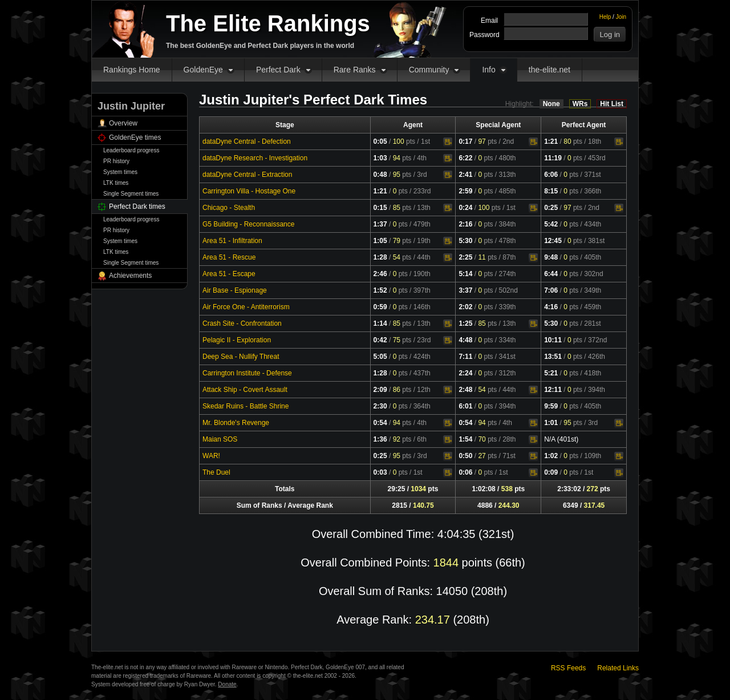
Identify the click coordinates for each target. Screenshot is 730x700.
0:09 (551, 472)
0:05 (380, 141)
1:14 (380, 323)
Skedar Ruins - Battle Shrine (246, 406)
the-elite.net (549, 70)
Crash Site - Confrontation (242, 323)
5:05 (380, 357)
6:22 (465, 158)
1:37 (380, 224)
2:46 (380, 274)
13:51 (553, 357)
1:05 (380, 241)
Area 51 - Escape (229, 274)
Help (605, 17)
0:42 (380, 340)
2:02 (465, 307)
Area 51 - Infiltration (232, 241)
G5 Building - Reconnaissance (248, 224)
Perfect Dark (278, 70)
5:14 (465, 274)
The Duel (216, 472)
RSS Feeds (568, 668)
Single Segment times (131, 194)
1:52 (380, 290)
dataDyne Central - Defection (247, 141)
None (551, 104)
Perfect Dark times (137, 207)
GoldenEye (203, 70)
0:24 (465, 208)
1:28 (380, 257)
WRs (580, 104)
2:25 (465, 257)
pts (404, 141)
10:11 (553, 340)
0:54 (380, 423)
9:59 (551, 406)
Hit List (612, 104)
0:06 (465, 472)
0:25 (551, 208)
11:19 (553, 158)
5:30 (465, 241)
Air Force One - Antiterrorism (246, 307)
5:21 (551, 373)
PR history (116, 161)
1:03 (380, 158)
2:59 (465, 191)
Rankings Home (132, 70)
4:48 (465, 340)
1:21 (551, 141)
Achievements (130, 276)
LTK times (116, 183)
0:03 (380, 472)
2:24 (465, 373)
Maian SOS (220, 439)
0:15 (380, 208)
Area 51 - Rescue (229, 257)
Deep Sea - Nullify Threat (241, 357)
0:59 (380, 307)
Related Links (618, 668)
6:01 (465, 406)
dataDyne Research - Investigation (255, 158)
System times (120, 172)
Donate (227, 684)
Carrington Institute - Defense (247, 373)
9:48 (551, 257)
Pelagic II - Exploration (237, 340)
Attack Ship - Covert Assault (245, 390)
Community (429, 70)
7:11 (465, 357)
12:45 (553, 241)
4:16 (551, 307)
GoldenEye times (135, 137)
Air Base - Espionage (235, 290)
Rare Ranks (355, 70)
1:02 (551, 456)
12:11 (553, 390)
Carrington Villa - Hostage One (249, 191)
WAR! (211, 456)
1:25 (465, 323)
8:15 (551, 191)
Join (621, 17)
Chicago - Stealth (229, 208)
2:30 (380, 406)
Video (448, 142)
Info (488, 70)
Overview (123, 123)
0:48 (380, 175)
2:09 (380, 390)
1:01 (551, 423)
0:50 (465, 456)
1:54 (465, 439)
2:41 (465, 175)
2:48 (465, 390)
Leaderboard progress (131, 150)
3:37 (465, 290)
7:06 (551, 290)
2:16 (465, 224)
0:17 (465, 141)
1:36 (380, 439)
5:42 (551, 224)
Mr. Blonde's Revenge (236, 423)
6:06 (551, 175)
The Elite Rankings (268, 23)
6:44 (551, 274)
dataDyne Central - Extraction (247, 175)
